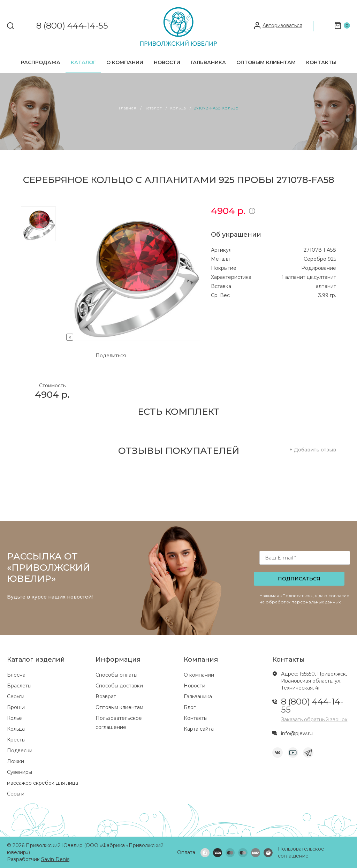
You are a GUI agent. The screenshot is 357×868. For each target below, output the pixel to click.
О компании (125, 62)
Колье (14, 718)
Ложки (16, 761)
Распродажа (41, 62)
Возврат (106, 696)
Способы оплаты (116, 675)
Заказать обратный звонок (314, 719)
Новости (167, 62)
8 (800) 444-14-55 (72, 26)
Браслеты (19, 686)
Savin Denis (55, 859)
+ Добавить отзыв (313, 450)
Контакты (321, 62)
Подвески (20, 751)
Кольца (16, 729)
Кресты (16, 740)
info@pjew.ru (297, 733)
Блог (190, 707)
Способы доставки (119, 686)
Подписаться (299, 579)
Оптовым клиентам (266, 62)
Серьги (16, 696)
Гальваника (208, 62)
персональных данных (316, 602)
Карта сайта (199, 729)
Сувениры (20, 772)
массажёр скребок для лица (43, 783)
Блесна (16, 675)
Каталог (83, 62)
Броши (16, 707)
